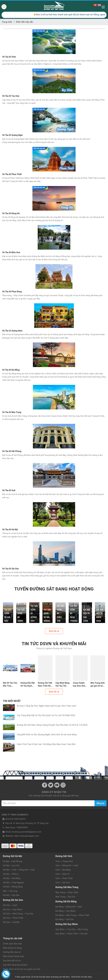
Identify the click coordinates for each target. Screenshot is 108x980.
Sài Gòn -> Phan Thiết (13, 918)
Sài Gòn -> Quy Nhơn (13, 910)
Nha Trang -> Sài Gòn (65, 897)
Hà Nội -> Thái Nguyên (13, 883)
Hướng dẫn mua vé (12, 952)
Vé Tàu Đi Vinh (9, 57)
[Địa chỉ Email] (48, 803)
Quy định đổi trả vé (12, 961)
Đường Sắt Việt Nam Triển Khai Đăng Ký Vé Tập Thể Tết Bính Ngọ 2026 (45, 684)
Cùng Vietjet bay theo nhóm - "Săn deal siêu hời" (80, 684)
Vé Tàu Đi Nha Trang (12, 412)
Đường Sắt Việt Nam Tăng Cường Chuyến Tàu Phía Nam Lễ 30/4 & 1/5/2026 (52, 725)
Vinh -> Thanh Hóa (64, 861)
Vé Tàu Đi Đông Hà (11, 213)
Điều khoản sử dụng (12, 948)
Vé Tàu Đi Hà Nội (10, 530)
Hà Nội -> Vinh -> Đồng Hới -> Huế (19, 870)
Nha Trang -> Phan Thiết (67, 892)
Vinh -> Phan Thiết (64, 878)
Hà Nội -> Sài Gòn (11, 895)
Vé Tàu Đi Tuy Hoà (11, 96)
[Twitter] (51, 785)
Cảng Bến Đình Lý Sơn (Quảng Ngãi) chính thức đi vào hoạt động (47, 735)
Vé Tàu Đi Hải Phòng (12, 451)
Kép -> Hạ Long (10, 891)
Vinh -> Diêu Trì (63, 874)
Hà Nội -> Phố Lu (11, 874)
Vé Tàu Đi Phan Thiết (12, 174)
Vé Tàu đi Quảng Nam (12, 331)
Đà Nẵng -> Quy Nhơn (66, 911)
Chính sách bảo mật (12, 944)
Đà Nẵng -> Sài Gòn (65, 919)
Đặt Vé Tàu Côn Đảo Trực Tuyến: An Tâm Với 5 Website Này (10, 684)
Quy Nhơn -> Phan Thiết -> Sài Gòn (72, 934)
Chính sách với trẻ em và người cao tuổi (22, 969)
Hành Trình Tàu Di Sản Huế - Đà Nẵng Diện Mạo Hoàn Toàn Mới (47, 744)
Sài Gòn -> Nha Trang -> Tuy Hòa (18, 914)
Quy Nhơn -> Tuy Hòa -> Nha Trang (72, 929)
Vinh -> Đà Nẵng (63, 870)
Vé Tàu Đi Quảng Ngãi (12, 135)
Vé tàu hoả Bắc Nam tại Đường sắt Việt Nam (52, 977)
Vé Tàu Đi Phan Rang (12, 292)
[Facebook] (45, 785)
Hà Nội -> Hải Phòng (12, 861)
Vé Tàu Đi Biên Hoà (11, 252)
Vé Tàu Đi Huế (9, 490)
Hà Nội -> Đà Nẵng (12, 878)
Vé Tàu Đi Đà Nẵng (11, 370)
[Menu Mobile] (104, 7)
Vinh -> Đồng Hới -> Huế (67, 866)
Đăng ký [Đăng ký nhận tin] (101, 803)
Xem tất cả (54, 631)
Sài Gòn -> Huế (10, 905)
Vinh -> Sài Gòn (63, 883)
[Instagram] (63, 785)
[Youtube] (57, 785)
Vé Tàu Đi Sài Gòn (10, 569)
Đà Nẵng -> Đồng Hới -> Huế (69, 907)
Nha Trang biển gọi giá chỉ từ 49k (98, 684)
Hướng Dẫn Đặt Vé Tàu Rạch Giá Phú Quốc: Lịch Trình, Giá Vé (28, 684)
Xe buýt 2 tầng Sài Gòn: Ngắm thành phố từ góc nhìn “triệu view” (47, 706)
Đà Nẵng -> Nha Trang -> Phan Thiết (72, 915)
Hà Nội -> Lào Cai (11, 866)
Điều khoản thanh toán (14, 956)
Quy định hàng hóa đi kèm (15, 965)
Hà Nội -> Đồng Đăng (13, 887)
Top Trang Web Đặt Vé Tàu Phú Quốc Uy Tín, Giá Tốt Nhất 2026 (46, 715)
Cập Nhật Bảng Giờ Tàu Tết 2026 (63, 684)
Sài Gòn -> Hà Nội (11, 922)
